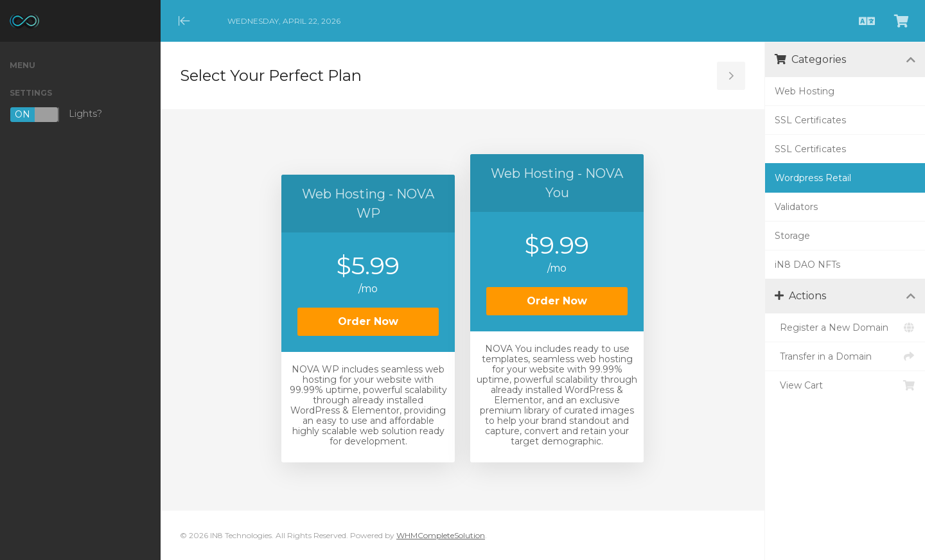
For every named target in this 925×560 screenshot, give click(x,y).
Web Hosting (805, 91)
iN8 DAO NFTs (807, 265)
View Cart (845, 385)
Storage (792, 236)
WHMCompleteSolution (441, 535)
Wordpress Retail (813, 178)
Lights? (56, 115)
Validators (796, 207)
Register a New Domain (845, 328)
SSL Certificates (810, 120)
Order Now (368, 321)
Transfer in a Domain (845, 356)
